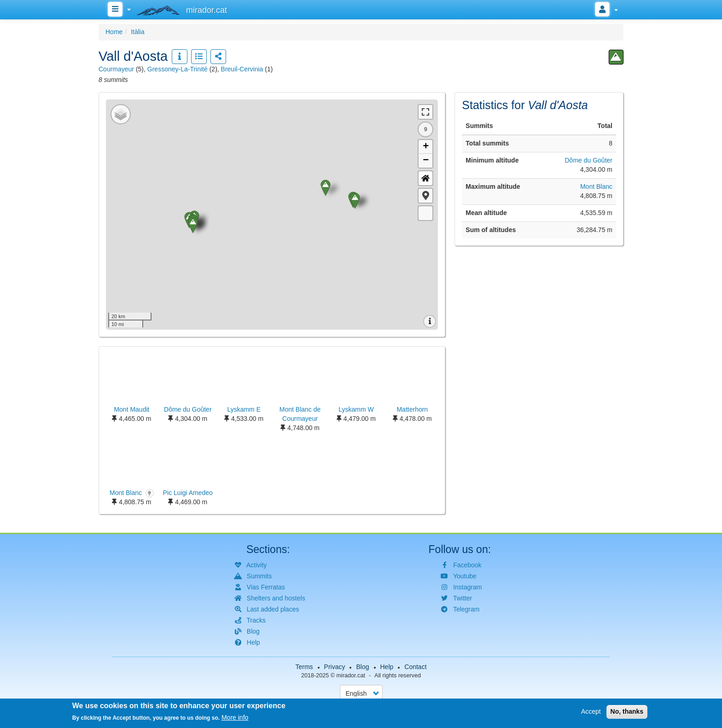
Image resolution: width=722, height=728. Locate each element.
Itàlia (138, 32)
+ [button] (426, 147)
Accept (591, 711)
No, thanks (627, 711)
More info (235, 717)
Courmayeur (116, 69)
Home (114, 32)
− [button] (426, 161)
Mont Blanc (596, 186)
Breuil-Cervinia (242, 69)
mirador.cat (351, 676)
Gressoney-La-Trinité (178, 69)
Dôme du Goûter (588, 160)
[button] (425, 196)
